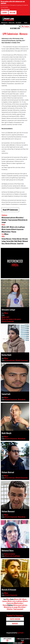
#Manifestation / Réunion (9, 232)
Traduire (27, 26)
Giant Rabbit (20, 633)
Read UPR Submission (10, 210)
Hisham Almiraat (17, 239)
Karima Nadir (10, 241)
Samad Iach (20, 244)
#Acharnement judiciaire (9, 218)
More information (5, 9)
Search (26, 23)
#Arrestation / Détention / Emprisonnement (16, 608)
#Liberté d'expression (17, 229)
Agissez (15, 624)
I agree (4, 13)
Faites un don (11, 23)
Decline (13, 13)
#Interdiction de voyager (11, 607)
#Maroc (6, 234)
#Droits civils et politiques (17, 227)
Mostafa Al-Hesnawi (11, 244)
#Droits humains (6, 229)
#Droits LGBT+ (6, 227)
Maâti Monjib (18, 241)
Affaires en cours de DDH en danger (23, 639)
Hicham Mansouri (7, 239)
